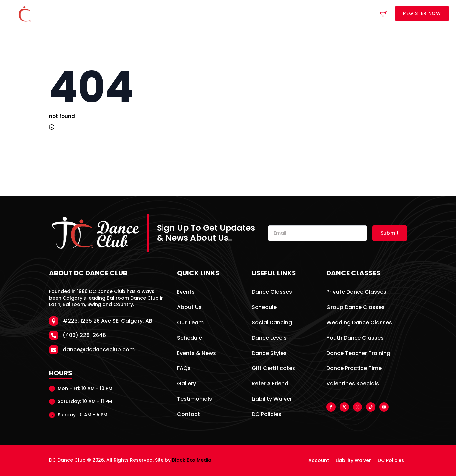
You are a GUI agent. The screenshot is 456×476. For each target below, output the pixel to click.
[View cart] (383, 14)
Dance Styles (269, 354)
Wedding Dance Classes (359, 323)
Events (186, 293)
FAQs (184, 369)
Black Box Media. (192, 460)
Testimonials (195, 399)
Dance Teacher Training (358, 354)
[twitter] (344, 407)
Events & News (196, 354)
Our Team (190, 323)
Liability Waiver (272, 399)
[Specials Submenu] (321, 14)
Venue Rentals (267, 14)
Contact (345, 14)
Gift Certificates (273, 369)
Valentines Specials (353, 384)
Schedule (228, 14)
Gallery (187, 384)
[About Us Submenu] (152, 14)
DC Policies (266, 415)
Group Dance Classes (356, 308)
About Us (135, 14)
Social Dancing (272, 323)
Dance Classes (182, 14)
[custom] (371, 407)
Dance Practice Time (354, 369)
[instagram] (358, 407)
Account (319, 460)
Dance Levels (269, 338)
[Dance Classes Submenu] (205, 14)
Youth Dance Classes (355, 338)
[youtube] (384, 407)
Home (107, 14)
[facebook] (331, 407)
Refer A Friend (270, 384)
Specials (306, 14)
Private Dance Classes (356, 293)
